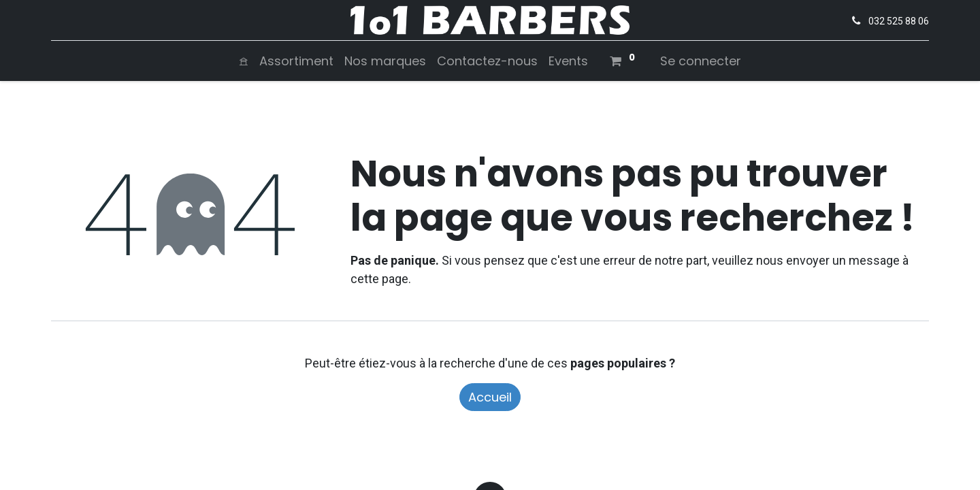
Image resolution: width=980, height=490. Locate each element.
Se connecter (701, 61)
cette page (379, 279)
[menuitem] (244, 61)
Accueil (490, 397)
